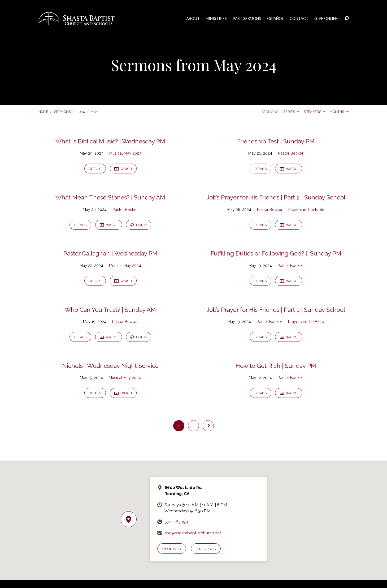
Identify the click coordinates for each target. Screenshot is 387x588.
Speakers (315, 112)
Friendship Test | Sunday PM (276, 141)
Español (275, 19)
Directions (206, 549)
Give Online (326, 19)
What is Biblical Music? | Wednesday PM (110, 141)
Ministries (216, 19)
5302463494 (176, 522)
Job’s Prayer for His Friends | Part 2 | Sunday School (276, 197)
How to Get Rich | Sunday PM (276, 366)
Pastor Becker (291, 153)
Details (95, 169)
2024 (81, 112)
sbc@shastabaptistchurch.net (193, 533)
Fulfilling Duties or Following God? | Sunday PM (276, 253)
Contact (299, 19)
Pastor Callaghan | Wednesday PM (110, 253)
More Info (172, 549)
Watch (123, 169)
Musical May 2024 (125, 153)
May (94, 112)
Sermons (62, 112)
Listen (138, 225)
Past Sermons (247, 19)
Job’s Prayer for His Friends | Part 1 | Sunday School (276, 310)
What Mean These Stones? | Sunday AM (110, 197)
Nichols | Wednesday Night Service (110, 366)
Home (43, 112)
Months (339, 112)
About (193, 19)
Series (291, 112)
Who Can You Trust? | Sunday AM (110, 310)
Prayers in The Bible (306, 209)
